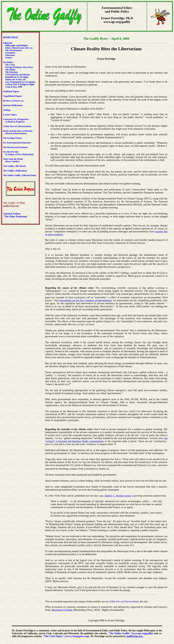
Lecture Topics (10, 115)
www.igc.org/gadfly (142, 633)
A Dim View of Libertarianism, (124, 602)
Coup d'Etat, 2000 (14, 87)
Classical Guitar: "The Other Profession (15, 215)
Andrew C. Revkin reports (118, 496)
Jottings (7, 110)
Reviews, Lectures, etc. (14, 101)
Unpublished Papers (13, 96)
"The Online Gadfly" (119, 633)
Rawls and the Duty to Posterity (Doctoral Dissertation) (18, 132)
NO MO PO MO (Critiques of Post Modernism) (18, 153)
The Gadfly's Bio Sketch (14, 166)
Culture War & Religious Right (20, 84)
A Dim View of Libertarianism (17, 126)
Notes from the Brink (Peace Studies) (13, 160)
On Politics (8, 62)
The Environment (14, 50)
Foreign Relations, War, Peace (19, 67)
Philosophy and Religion (17, 45)
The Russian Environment (15, 147)
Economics (10, 53)
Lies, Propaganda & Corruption (20, 82)
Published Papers (11, 91)
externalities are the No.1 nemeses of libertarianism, (86, 300)
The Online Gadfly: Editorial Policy (20, 175)
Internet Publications (13, 105)
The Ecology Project (13, 138)
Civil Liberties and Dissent (17, 75)
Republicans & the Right (17, 77)
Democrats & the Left (15, 79)
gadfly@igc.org (135, 636)
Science (9, 58)
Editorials (8, 43)
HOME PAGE (11, 37)
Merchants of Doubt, (62, 610)
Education (10, 55)
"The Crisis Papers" (53, 636)
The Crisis (10, 65)
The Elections (12, 72)
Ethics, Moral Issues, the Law (19, 48)
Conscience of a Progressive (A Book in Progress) (16, 120)
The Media (10, 70)
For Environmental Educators (17, 143)
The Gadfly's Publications (15, 171)
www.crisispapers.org (77, 636)
